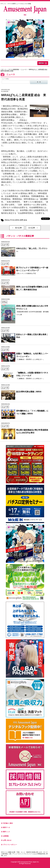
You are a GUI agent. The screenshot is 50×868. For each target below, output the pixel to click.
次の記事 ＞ (33, 228)
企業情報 (5, 836)
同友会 (7, 220)
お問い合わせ (6, 840)
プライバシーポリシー (9, 845)
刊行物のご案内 (7, 823)
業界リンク (6, 832)
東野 (22, 220)
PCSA (12, 220)
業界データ (6, 827)
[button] (43, 63)
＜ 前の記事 (17, 228)
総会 (25, 220)
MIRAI (17, 220)
